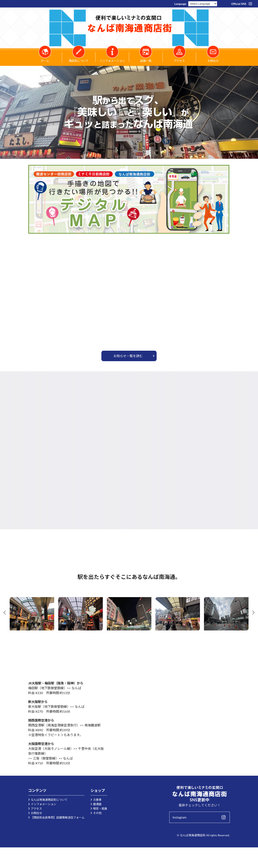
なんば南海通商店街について (49, 800)
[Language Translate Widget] (203, 4)
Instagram (179, 817)
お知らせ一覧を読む (128, 356)
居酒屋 (97, 804)
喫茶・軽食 (100, 809)
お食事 (97, 800)
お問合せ (36, 813)
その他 (97, 813)
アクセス (36, 809)
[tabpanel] (32, 614)
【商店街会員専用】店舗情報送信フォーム (58, 817)
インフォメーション (44, 804)
